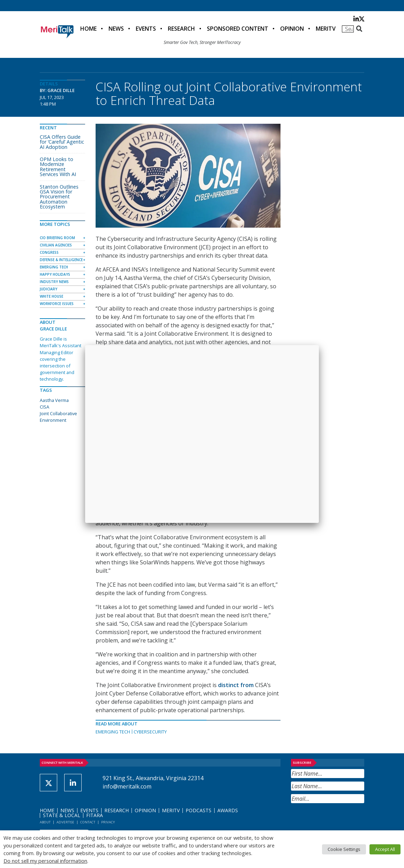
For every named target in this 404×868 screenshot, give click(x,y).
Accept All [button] (385, 849)
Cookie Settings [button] (344, 849)
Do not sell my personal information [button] (45, 861)
